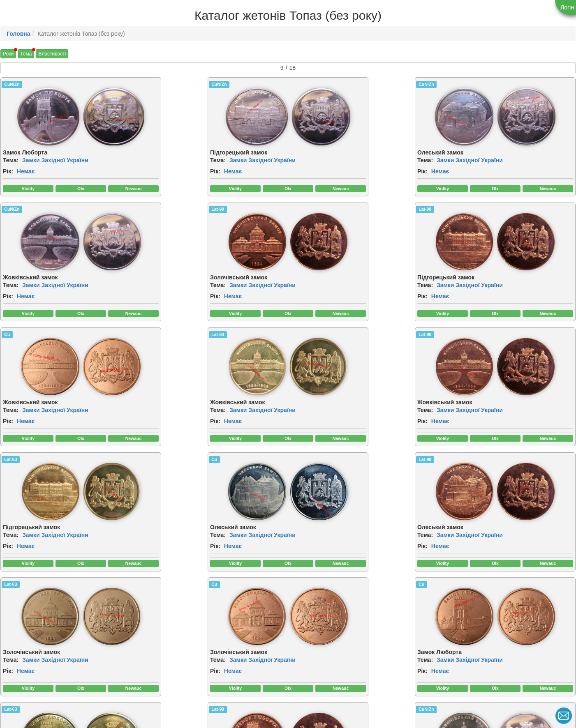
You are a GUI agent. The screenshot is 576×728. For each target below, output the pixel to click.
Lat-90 (10, 210)
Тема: (11, 160)
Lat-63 (447, 210)
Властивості (52, 54)
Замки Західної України (55, 160)
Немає (26, 171)
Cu (298, 210)
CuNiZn (12, 84)
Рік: (8, 171)
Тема (26, 54)
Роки (8, 54)
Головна (19, 34)
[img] (37, 117)
